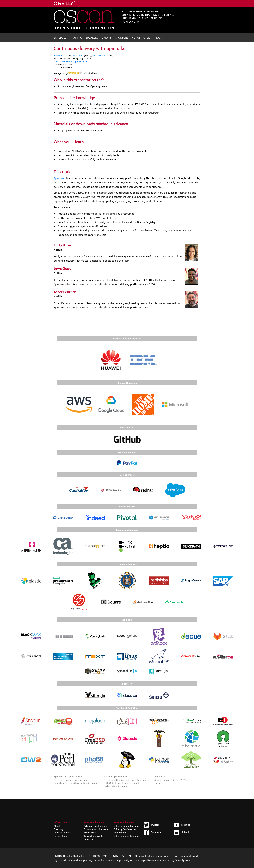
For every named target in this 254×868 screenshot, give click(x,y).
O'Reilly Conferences (125, 829)
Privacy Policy (61, 836)
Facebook (152, 832)
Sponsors (122, 37)
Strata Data (90, 832)
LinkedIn (182, 832)
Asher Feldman (99, 55)
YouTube (182, 824)
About (158, 37)
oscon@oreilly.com (87, 783)
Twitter (151, 824)
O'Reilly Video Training (126, 836)
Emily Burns (59, 55)
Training (76, 37)
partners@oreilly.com (115, 786)
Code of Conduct (63, 832)
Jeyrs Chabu (78, 55)
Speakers (92, 37)
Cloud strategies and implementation (71, 61)
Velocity (88, 839)
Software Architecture (96, 829)
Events (107, 37)
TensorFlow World (94, 836)
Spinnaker (60, 178)
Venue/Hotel (141, 37)
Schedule (60, 37)
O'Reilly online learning (126, 826)
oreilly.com (120, 832)
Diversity (59, 829)
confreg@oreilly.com (178, 860)
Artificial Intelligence (95, 826)
